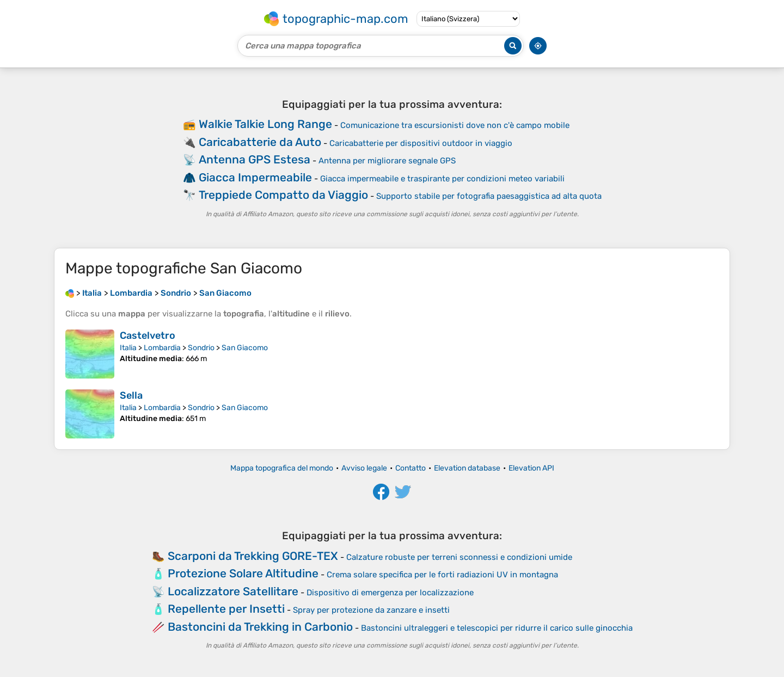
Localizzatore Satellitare (233, 591)
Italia (128, 348)
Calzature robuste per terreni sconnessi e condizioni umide (459, 557)
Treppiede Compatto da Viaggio (283, 195)
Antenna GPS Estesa (255, 159)
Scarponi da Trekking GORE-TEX (253, 556)
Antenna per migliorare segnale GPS (387, 161)
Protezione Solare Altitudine (243, 573)
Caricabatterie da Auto (260, 142)
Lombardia (162, 348)
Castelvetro (148, 336)
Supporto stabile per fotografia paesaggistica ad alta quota (489, 196)
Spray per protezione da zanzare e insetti (371, 610)
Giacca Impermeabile (255, 177)
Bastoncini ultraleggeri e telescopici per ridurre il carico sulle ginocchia (497, 628)
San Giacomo (245, 348)
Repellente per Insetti (226, 609)
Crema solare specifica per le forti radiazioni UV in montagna (442, 575)
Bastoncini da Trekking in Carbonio (260, 627)
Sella (131, 395)
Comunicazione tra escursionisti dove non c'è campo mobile (455, 125)
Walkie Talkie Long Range (265, 124)
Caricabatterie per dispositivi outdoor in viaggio (421, 143)
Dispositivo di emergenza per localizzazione (390, 593)
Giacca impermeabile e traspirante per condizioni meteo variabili (442, 179)
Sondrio (201, 348)
